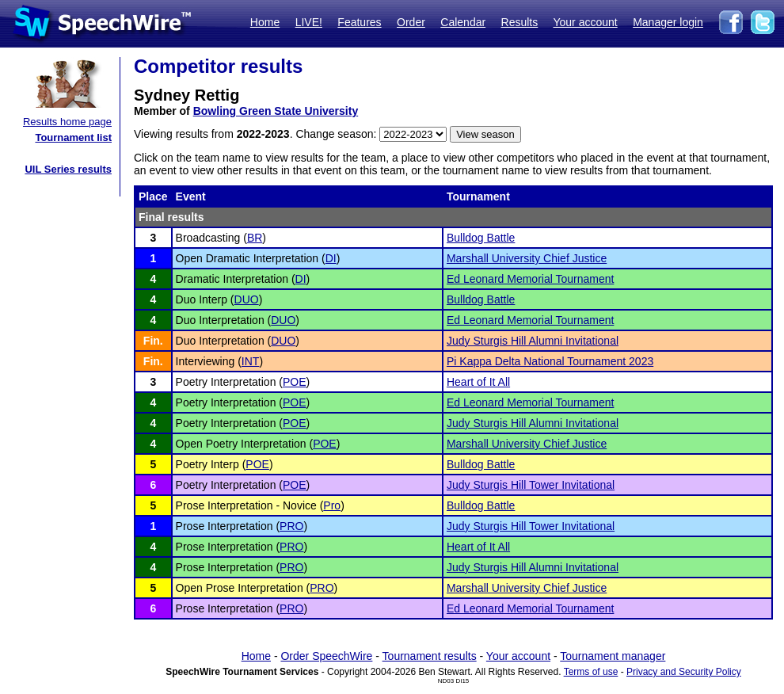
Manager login (668, 22)
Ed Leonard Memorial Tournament (530, 279)
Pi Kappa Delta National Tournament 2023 (550, 361)
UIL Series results (68, 169)
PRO (291, 526)
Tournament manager (613, 656)
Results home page (67, 122)
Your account (585, 22)
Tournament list (73, 137)
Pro (332, 505)
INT (251, 361)
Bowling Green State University (276, 111)
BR (255, 238)
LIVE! (309, 22)
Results (520, 22)
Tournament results (430, 656)
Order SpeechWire (326, 656)
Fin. (153, 341)
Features (359, 22)
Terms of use (591, 672)
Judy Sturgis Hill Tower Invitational (531, 485)
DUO (247, 299)
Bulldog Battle (481, 238)
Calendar (463, 22)
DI (331, 258)
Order (411, 22)
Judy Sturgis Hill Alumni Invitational (533, 341)
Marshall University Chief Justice (527, 258)
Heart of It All (478, 382)
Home (265, 22)
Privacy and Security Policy (684, 672)
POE (295, 382)
